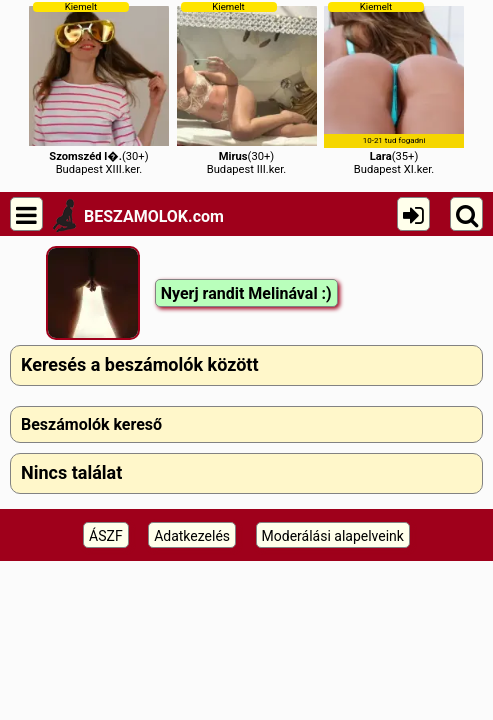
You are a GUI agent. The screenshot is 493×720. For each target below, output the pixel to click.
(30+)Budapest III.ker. (247, 88)
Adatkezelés (192, 536)
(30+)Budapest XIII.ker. (99, 88)
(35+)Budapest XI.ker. (394, 88)
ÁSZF (106, 536)
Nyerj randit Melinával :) (246, 293)
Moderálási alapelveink (333, 536)
